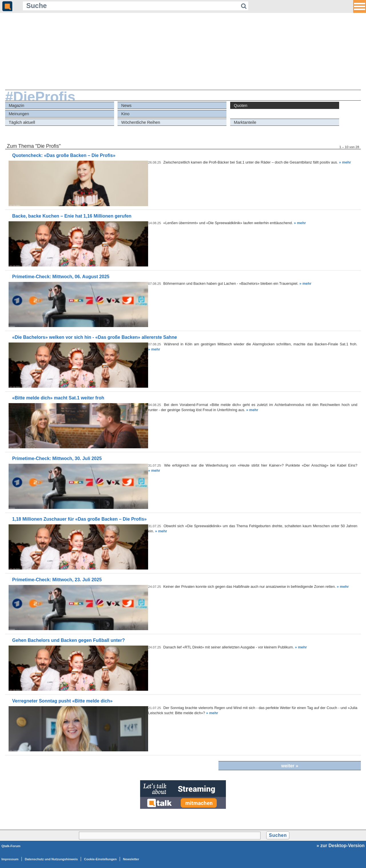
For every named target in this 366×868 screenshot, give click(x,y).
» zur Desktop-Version (341, 846)
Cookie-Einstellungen (100, 859)
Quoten (241, 105)
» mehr (345, 162)
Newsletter (131, 859)
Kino (125, 114)
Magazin (16, 105)
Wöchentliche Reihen (141, 122)
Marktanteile (245, 122)
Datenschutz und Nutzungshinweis (51, 859)
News (126, 105)
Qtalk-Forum (11, 846)
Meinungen (19, 114)
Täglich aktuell (22, 122)
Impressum (10, 859)
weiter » (290, 766)
